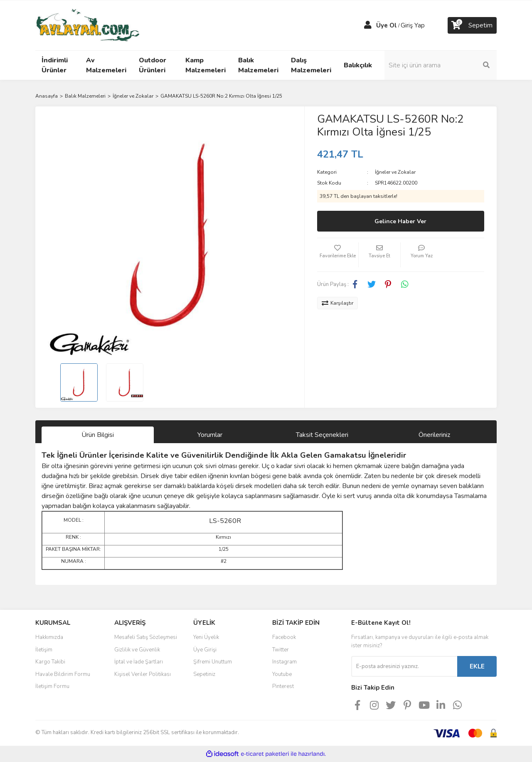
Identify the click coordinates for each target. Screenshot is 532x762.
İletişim (44, 650)
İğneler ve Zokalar (395, 172)
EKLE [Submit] (477, 666)
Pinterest (283, 686)
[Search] (441, 65)
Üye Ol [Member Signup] (387, 25)
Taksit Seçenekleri (322, 435)
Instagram (284, 662)
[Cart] (472, 25)
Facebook (284, 637)
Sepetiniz (204, 674)
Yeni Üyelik (206, 637)
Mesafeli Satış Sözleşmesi (146, 637)
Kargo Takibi (50, 662)
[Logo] (87, 25)
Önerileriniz (434, 435)
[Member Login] (368, 25)
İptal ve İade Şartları (139, 662)
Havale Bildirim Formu (63, 674)
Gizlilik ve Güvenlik (137, 650)
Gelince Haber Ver (400, 221)
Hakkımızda (49, 637)
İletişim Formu (52, 686)
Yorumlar (210, 435)
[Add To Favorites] (338, 255)
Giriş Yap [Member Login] (413, 25)
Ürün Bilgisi (98, 435)
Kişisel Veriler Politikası (143, 674)
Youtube (282, 674)
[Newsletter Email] (404, 666)
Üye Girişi (205, 650)
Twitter (281, 650)
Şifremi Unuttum (213, 662)
